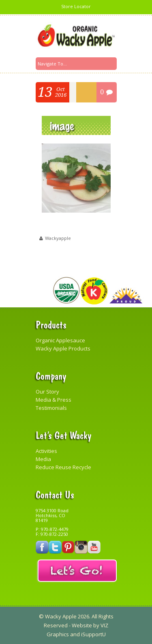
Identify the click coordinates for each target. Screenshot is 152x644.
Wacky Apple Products (63, 348)
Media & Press (54, 400)
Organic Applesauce (60, 340)
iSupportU (93, 634)
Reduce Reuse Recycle (63, 467)
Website (82, 625)
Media (43, 459)
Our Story (47, 392)
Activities (46, 451)
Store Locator (76, 6)
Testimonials (51, 408)
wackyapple (58, 238)
